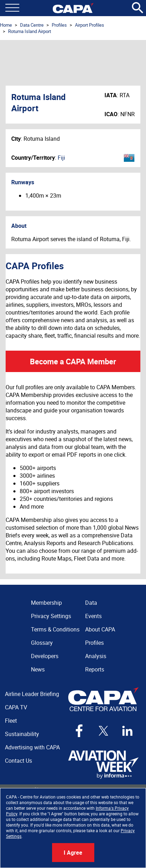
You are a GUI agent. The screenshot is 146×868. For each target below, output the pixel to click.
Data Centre (32, 25)
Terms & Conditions (55, 629)
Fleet (11, 721)
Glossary (42, 643)
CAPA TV (16, 707)
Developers (45, 656)
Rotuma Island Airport (30, 31)
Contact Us (18, 761)
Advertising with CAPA (32, 747)
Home (6, 25)
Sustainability (22, 734)
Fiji (61, 158)
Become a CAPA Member (73, 361)
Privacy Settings (51, 616)
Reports (95, 669)
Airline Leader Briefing (32, 694)
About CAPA (100, 629)
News (38, 669)
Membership (46, 603)
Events (93, 616)
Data (91, 603)
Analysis (96, 656)
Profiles (59, 25)
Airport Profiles (90, 25)
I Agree (73, 853)
